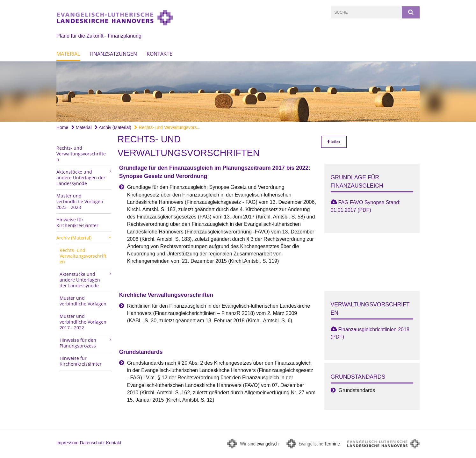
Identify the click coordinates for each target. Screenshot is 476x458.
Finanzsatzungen (113, 54)
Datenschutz (92, 443)
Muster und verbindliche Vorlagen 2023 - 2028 (80, 201)
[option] (238, 92)
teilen (334, 142)
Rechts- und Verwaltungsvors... (167, 127)
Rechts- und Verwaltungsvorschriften (81, 154)
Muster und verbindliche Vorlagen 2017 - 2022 (83, 322)
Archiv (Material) (113, 127)
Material (68, 54)
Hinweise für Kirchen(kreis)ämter (77, 222)
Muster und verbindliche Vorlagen (83, 301)
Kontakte (159, 54)
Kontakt (114, 443)
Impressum (67, 443)
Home (62, 127)
